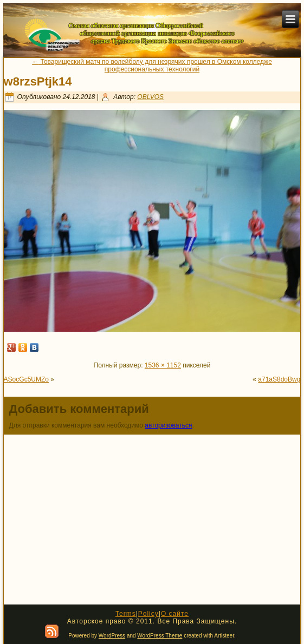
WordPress (112, 636)
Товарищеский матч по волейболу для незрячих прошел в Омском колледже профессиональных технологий (152, 65)
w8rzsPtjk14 (38, 81)
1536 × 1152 (163, 365)
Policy (148, 614)
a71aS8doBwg (279, 379)
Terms (126, 614)
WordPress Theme (160, 636)
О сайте (175, 614)
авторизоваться (168, 425)
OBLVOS (150, 97)
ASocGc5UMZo (26, 379)
